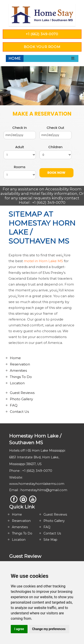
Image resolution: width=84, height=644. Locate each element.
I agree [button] (19, 629)
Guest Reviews (22, 393)
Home (15, 58)
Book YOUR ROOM (42, 47)
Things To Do (21, 377)
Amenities (18, 370)
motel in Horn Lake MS (43, 261)
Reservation (20, 364)
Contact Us (19, 412)
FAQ (14, 405)
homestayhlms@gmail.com (44, 490)
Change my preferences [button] (49, 629)
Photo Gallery (21, 399)
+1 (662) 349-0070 (42, 34)
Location (17, 383)
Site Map (50, 540)
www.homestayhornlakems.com (37, 484)
